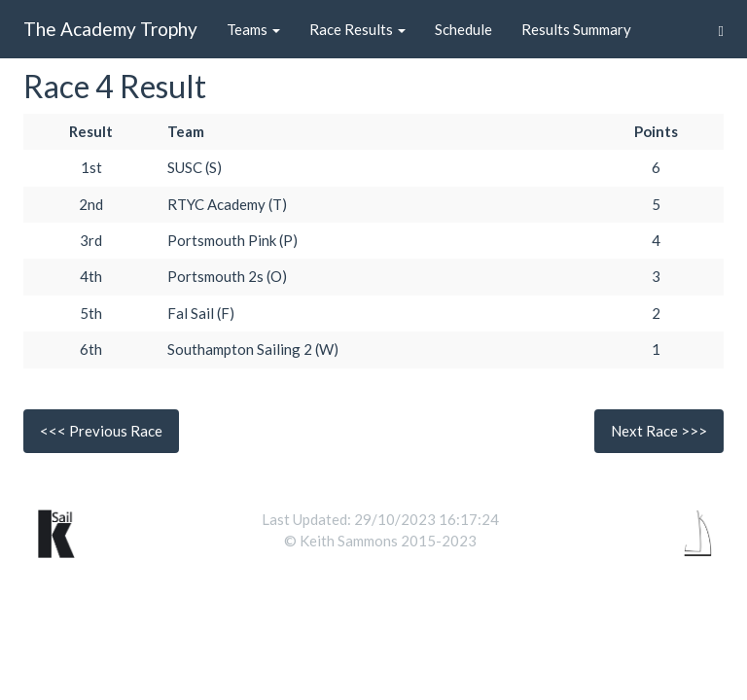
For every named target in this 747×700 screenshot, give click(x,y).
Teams (253, 29)
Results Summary (576, 29)
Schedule (463, 29)
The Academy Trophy (110, 29)
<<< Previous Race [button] (101, 431)
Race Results (357, 29)
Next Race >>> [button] (659, 431)
